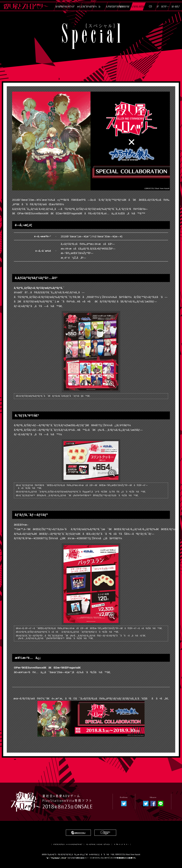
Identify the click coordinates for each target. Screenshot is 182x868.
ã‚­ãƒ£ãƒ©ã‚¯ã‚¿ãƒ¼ (100, 8)
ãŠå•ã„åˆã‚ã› (121, 844)
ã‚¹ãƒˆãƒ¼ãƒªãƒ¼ (87, 6)
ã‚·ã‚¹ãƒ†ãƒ (125, 6)
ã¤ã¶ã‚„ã (146, 804)
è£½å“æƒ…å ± (74, 8)
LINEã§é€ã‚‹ (161, 804)
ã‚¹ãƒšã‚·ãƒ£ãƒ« (138, 6)
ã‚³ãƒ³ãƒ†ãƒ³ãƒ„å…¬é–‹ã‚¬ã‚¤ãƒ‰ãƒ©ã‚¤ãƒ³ (68, 844)
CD (150, 6)
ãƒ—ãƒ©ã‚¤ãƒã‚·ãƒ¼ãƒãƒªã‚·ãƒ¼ (98, 844)
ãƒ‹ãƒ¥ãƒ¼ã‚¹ (62, 6)
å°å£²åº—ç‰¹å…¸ (163, 8)
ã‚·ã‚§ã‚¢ (153, 804)
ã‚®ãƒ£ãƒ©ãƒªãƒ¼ (112, 6)
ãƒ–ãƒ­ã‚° (176, 6)
